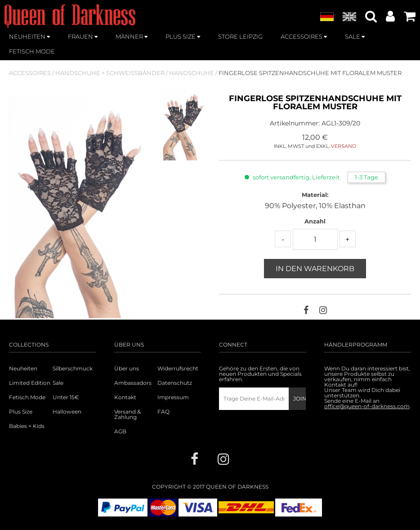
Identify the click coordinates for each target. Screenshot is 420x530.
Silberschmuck (73, 369)
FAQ (163, 412)
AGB (120, 432)
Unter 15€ (66, 397)
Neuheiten (23, 369)
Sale (58, 383)
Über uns (127, 369)
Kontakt (125, 397)
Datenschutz (175, 383)
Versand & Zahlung (127, 414)
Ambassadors (132, 383)
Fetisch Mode (27, 397)
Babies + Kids (27, 426)
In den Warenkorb (315, 269)
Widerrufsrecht (178, 369)
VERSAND (344, 146)
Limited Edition (30, 383)
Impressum (173, 397)
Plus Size (21, 412)
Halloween (67, 412)
